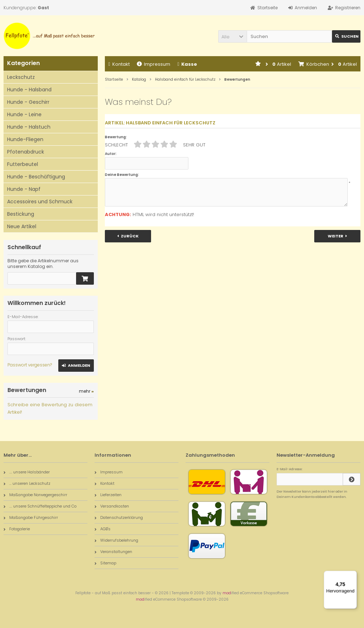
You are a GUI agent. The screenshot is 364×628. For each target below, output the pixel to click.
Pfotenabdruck (26, 152)
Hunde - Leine (24, 114)
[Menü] (353, 575)
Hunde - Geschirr (28, 102)
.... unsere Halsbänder (27, 472)
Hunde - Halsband (29, 90)
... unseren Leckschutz (27, 483)
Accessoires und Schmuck (40, 202)
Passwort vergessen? (30, 365)
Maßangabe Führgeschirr (31, 517)
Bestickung (21, 214)
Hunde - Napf (24, 189)
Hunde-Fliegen (25, 139)
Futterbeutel (23, 164)
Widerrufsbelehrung (116, 540)
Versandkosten (112, 506)
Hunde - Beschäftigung (36, 177)
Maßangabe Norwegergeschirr (35, 495)
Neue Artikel (22, 226)
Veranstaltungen (113, 552)
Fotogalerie (17, 529)
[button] (232, 36)
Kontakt (119, 64)
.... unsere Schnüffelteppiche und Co (40, 506)
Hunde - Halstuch (29, 127)
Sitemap (105, 563)
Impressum (154, 64)
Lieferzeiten (108, 495)
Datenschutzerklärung (119, 517)
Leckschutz (21, 77)
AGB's (103, 529)
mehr (86, 391)
